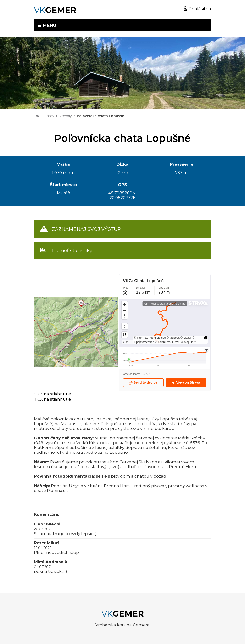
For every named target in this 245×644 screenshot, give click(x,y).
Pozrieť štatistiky (72, 251)
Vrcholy (66, 116)
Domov (48, 116)
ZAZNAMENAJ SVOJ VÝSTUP (86, 229)
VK (55, 10)
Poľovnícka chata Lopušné (100, 116)
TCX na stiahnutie (53, 399)
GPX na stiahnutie (53, 394)
